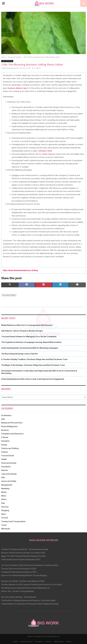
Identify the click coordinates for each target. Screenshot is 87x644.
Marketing (5, 489)
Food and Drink (7, 456)
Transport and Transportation (13, 521)
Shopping (5, 510)
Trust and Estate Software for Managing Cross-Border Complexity (29, 337)
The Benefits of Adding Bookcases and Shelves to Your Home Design (28, 600)
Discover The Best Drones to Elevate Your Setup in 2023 (23, 553)
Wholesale (6, 529)
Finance (4, 452)
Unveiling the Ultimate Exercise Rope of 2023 (19, 572)
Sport (3, 514)
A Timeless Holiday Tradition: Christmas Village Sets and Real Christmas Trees (34, 359)
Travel (4, 525)
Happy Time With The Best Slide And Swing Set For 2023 (23, 556)
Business (5, 430)
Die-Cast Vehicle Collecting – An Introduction (19, 597)
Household (6, 467)
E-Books (5, 437)
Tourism (5, 518)
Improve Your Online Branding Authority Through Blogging (24, 575)
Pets (3, 503)
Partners (48, 642)
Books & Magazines (9, 426)
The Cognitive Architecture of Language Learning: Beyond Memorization (31, 342)
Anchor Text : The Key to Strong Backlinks (18, 591)
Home (16, 642)
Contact (69, 642)
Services (5, 507)
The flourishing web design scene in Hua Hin (19, 354)
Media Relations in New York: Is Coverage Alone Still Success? (27, 325)
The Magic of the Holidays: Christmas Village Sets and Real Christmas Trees (33, 365)
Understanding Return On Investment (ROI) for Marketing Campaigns (30, 348)
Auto (3, 419)
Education (5, 441)
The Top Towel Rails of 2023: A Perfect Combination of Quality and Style (30, 565)
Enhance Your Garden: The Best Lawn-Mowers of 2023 (23, 581)
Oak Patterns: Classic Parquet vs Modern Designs (22, 331)
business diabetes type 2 (18, 88)
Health (4, 459)
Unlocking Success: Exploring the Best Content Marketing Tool (25, 588)
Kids (3, 478)
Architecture (6, 415)
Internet (4, 470)
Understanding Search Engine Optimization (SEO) (21, 560)
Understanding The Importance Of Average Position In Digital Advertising (30, 604)
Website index (59, 642)
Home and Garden (7, 61)
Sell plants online (45, 151)
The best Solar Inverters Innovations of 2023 (19, 569)
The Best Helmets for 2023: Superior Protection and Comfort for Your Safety (31, 585)
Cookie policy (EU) (26, 642)
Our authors (39, 642)
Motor (4, 496)
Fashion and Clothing (10, 448)
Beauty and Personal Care (12, 423)
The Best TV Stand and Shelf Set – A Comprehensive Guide (25, 549)
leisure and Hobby (9, 481)
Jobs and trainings (9, 474)
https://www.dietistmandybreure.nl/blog (20, 270)
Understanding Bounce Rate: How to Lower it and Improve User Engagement (33, 379)
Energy (4, 445)
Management (7, 485)
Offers (4, 499)
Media (4, 492)
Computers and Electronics (12, 434)
